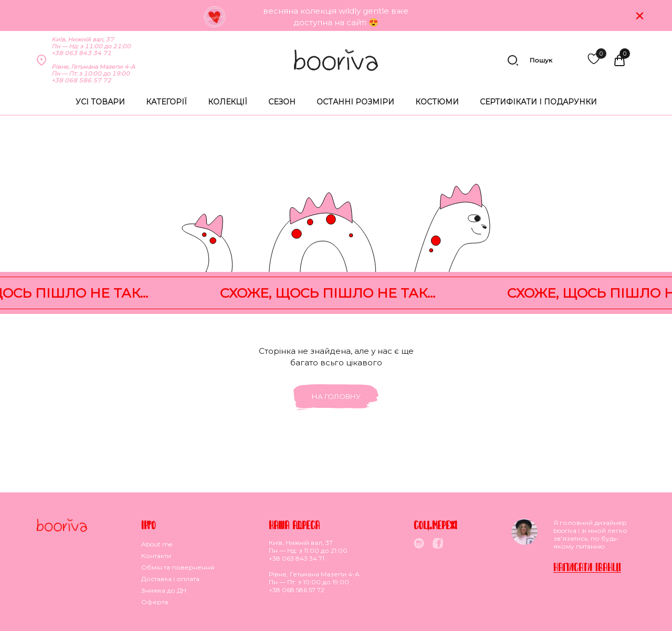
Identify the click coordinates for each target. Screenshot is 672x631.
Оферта (155, 602)
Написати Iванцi (587, 567)
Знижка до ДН (164, 590)
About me (157, 544)
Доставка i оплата (170, 579)
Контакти (156, 556)
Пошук (529, 60)
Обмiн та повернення (178, 567)
